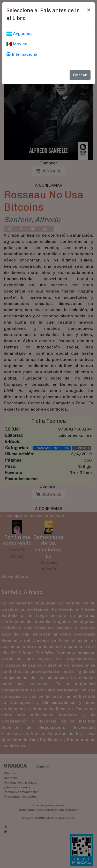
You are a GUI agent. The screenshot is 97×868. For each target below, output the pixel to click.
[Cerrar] (89, 10)
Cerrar (80, 75)
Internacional (23, 54)
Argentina (20, 34)
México (17, 44)
